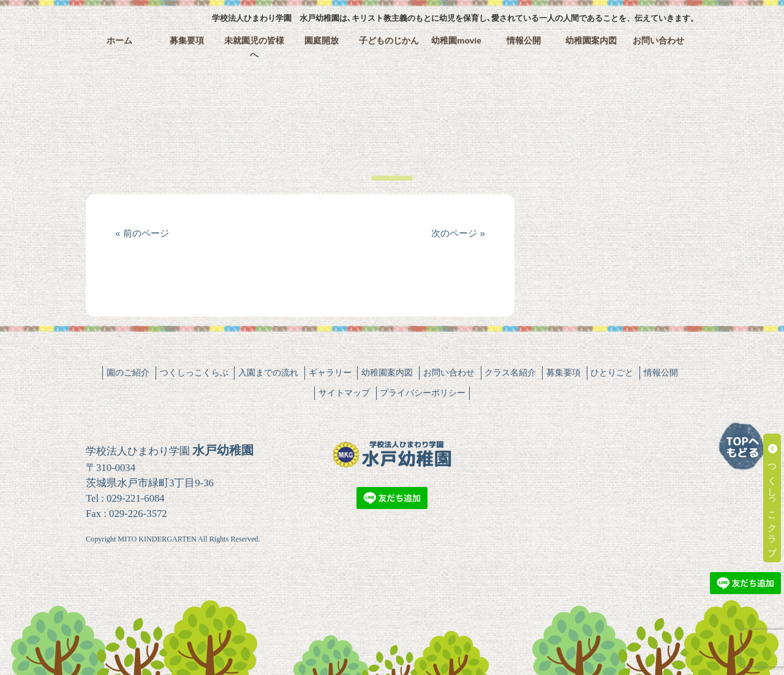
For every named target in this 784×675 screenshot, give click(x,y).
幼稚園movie (456, 41)
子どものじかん (389, 41)
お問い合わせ (658, 41)
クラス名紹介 (510, 372)
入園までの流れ (268, 372)
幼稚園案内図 (591, 41)
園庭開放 (322, 41)
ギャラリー (330, 372)
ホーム (119, 41)
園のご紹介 (128, 372)
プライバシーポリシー (423, 393)
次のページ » (458, 233)
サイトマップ (344, 393)
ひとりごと (612, 372)
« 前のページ (142, 233)
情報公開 (524, 41)
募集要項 (187, 41)
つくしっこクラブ (773, 498)
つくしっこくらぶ (194, 372)
